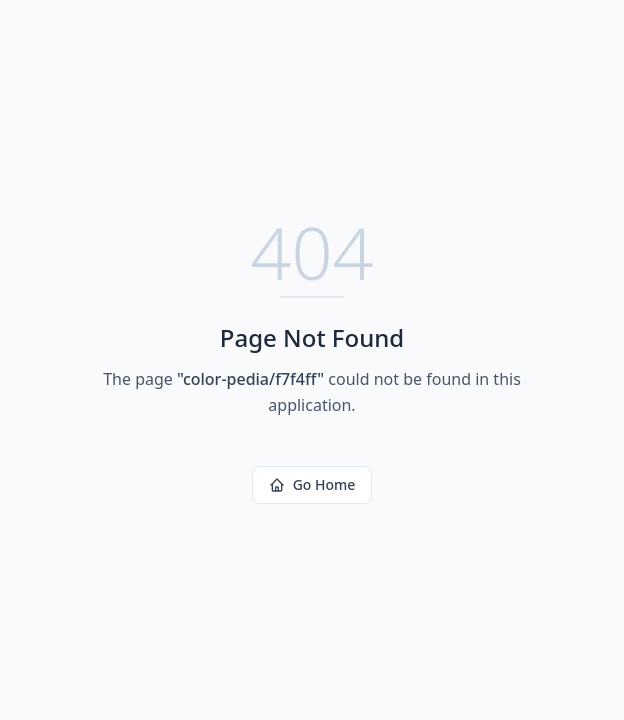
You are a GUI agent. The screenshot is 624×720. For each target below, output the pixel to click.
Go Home (312, 484)
